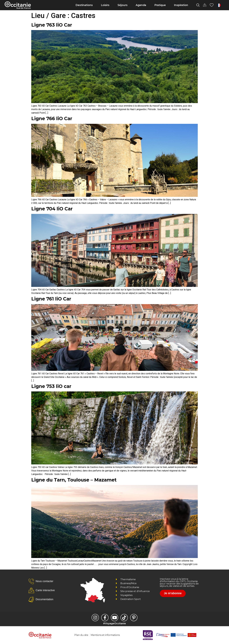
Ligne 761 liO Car (51, 299)
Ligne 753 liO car (51, 386)
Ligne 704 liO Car (52, 209)
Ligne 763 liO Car (52, 25)
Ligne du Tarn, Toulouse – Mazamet (74, 480)
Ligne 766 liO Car (52, 118)
